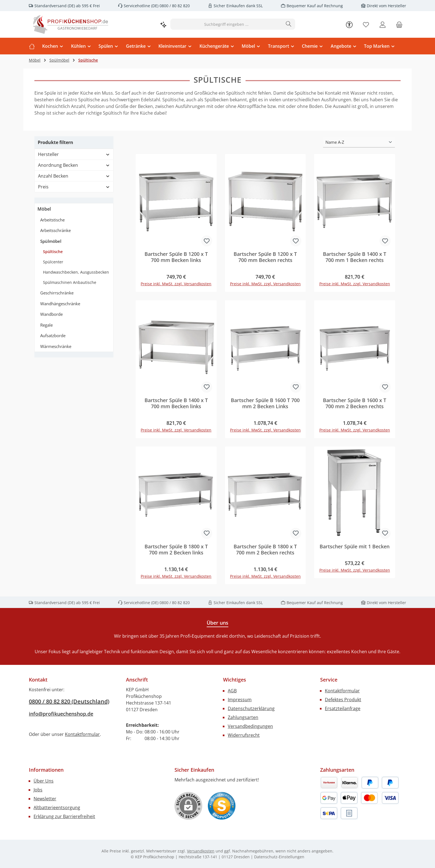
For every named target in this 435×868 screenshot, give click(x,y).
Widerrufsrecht (244, 735)
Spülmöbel (51, 241)
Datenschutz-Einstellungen (279, 857)
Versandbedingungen (250, 726)
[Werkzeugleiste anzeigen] (349, 24)
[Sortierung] (359, 142)
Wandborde (51, 314)
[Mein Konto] (383, 24)
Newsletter (45, 799)
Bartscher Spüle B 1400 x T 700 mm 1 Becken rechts (355, 257)
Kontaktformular (82, 734)
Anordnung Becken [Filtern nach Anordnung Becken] (74, 165)
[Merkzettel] (366, 24)
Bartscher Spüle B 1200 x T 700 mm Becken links (176, 257)
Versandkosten (201, 851)
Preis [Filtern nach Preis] (74, 187)
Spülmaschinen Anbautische (70, 282)
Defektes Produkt (343, 700)
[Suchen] (289, 24)
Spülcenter (53, 262)
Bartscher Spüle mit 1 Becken (355, 546)
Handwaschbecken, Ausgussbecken (76, 272)
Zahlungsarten (243, 717)
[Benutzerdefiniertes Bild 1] (222, 806)
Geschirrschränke (57, 293)
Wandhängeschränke (60, 304)
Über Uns (44, 781)
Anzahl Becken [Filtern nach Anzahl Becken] (74, 176)
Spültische (53, 252)
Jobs (38, 790)
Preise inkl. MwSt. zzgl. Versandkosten (176, 284)
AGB (232, 691)
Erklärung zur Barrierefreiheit (64, 816)
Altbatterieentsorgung (57, 808)
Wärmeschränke (56, 346)
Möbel (44, 209)
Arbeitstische (52, 220)
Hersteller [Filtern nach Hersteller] (74, 154)
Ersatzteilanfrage (343, 708)
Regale (46, 325)
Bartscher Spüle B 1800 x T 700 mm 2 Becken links (176, 549)
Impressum (240, 700)
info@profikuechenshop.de (61, 714)
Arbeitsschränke (55, 230)
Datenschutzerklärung (251, 708)
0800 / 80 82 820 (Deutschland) (69, 701)
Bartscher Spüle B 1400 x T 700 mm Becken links (176, 403)
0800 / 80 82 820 (174, 6)
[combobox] (226, 24)
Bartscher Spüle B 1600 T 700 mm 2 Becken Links (265, 403)
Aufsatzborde (53, 335)
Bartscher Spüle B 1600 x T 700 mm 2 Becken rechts (355, 403)
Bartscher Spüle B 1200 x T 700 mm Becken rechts (265, 257)
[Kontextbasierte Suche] (163, 24)
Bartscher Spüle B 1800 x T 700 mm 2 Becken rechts (265, 549)
